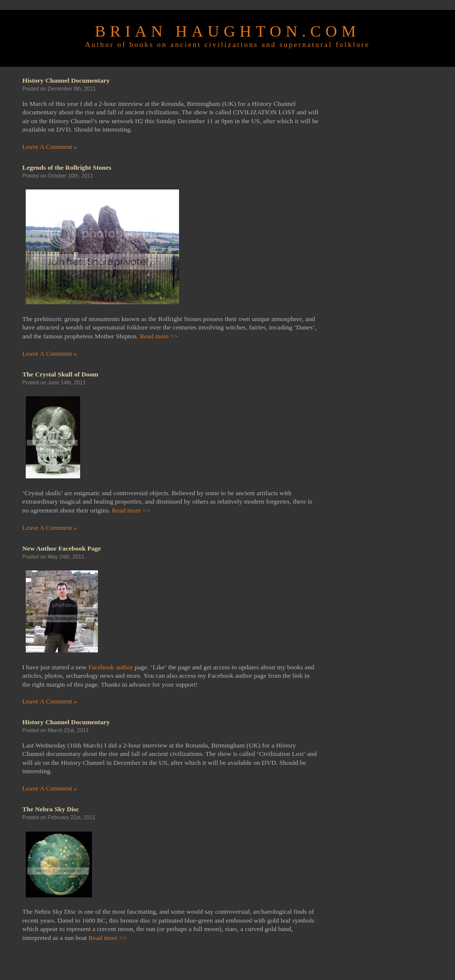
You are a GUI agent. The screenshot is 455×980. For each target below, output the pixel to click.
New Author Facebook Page (62, 548)
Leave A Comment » (50, 147)
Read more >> (159, 336)
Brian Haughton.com (228, 31)
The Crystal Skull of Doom (60, 374)
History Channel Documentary (66, 80)
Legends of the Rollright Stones (67, 167)
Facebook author (111, 667)
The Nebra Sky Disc (51, 809)
